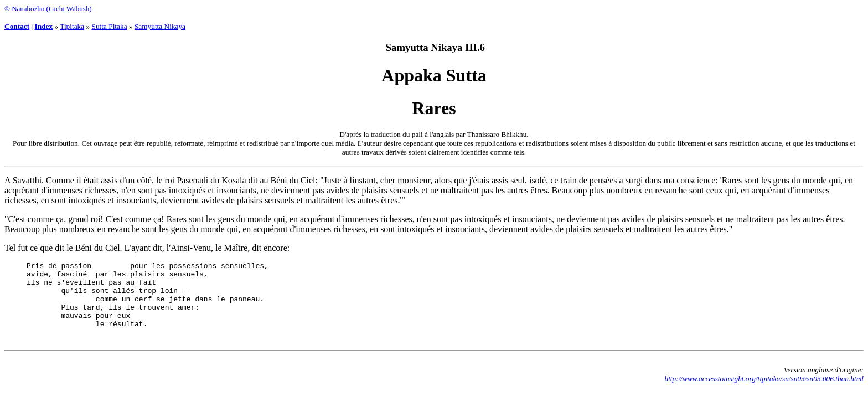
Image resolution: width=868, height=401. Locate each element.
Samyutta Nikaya (160, 26)
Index (44, 26)
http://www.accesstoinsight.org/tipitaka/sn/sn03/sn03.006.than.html (764, 392)
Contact (17, 26)
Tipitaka (72, 26)
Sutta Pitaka (110, 26)
